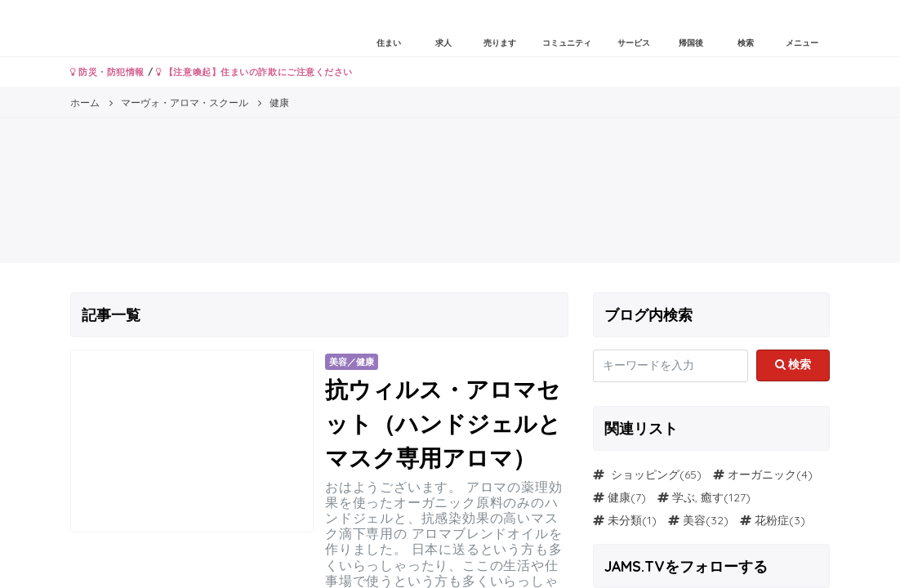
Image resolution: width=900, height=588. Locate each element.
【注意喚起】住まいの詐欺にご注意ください (254, 72)
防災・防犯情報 (107, 72)
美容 (694, 520)
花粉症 (772, 520)
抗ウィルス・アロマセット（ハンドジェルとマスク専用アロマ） (443, 423)
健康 (619, 497)
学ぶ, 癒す (698, 497)
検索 (793, 364)
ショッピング (644, 474)
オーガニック (762, 474)
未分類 (625, 520)
